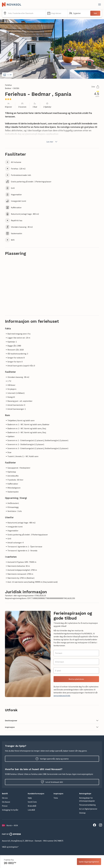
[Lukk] (100, 4)
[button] (57, 13)
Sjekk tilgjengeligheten (89, 862)
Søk (95, 13)
